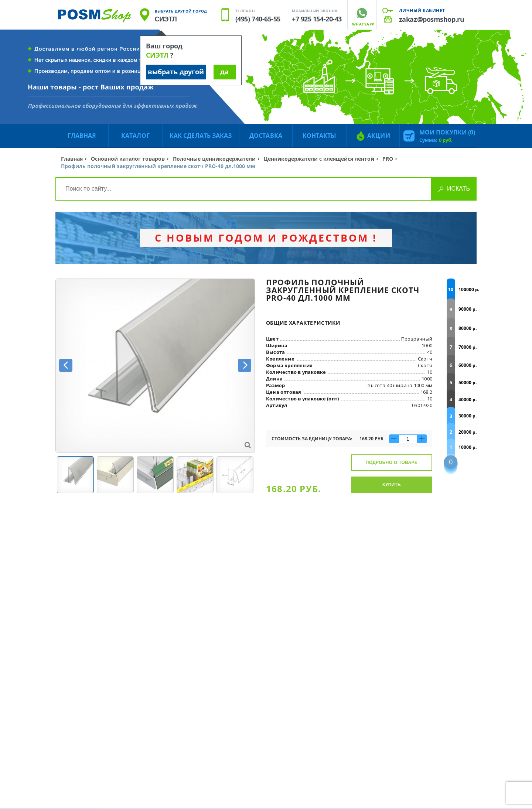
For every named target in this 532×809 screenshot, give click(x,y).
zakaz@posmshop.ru (432, 19)
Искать (458, 189)
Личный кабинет (422, 11)
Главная (72, 159)
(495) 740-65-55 (258, 19)
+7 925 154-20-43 (317, 19)
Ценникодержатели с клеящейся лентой (319, 159)
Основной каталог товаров (128, 159)
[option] (155, 366)
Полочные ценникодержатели (214, 159)
